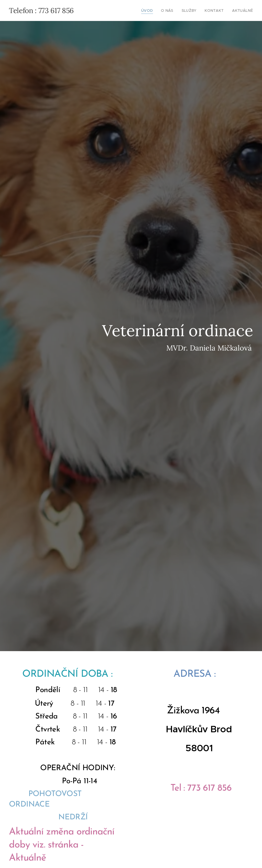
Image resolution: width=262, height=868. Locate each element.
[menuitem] (156, 10)
